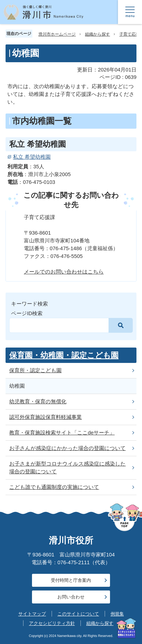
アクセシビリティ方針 (52, 623)
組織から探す (98, 34)
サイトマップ (32, 614)
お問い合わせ (71, 597)
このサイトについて (78, 614)
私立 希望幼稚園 (32, 157)
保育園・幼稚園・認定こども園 (64, 355)
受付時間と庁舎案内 (71, 580)
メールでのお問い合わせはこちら (64, 272)
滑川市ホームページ (57, 34)
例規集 (117, 614)
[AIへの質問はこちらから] (126, 628)
